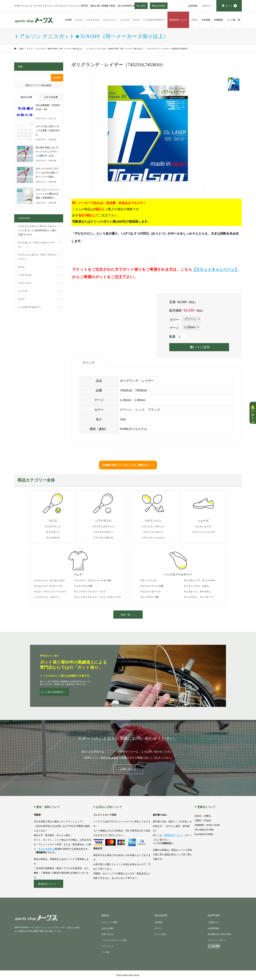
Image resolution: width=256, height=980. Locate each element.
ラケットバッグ (148, 580)
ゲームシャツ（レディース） (49, 586)
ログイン (207, 6)
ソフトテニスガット (103, 532)
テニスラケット (53, 526)
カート (231, 6)
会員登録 (193, 6)
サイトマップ (107, 946)
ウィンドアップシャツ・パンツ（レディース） (98, 597)
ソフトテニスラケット (103, 526)
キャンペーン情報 (109, 922)
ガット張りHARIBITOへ (53, 692)
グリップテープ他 (149, 597)
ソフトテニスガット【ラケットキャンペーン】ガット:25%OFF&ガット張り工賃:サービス (37, 230)
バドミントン (110, 20)
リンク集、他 (233, 20)
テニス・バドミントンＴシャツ (50, 591)
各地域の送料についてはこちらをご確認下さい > (128, 465)
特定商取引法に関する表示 (219, 934)
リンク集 (105, 952)
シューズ (125, 20)
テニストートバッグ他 (152, 586)
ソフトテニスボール (103, 538)
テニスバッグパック (151, 591)
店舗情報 (218, 20)
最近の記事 (26, 97)
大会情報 (206, 20)
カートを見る (160, 934)
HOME (69, 20)
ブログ (194, 20)
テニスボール (53, 538)
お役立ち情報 (107, 928)
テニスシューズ (203, 526)
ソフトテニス (93, 20)
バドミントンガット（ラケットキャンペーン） (37, 257)
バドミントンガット (153, 532)
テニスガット (53, 532)
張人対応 (141, 7)
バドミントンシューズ (203, 532)
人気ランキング (253, 413)
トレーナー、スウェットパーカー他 (92, 580)
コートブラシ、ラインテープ (199, 597)
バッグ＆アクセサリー (154, 20)
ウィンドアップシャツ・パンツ (90, 591)
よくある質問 (214, 946)
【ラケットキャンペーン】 (215, 269)
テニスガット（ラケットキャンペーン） (36, 245)
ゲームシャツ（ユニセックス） (50, 580)
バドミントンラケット (153, 526)
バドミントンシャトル (153, 538)
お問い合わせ (128, 769)
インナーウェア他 (83, 586)
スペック (88, 363)
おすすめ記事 (51, 97)
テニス (79, 20)
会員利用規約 (214, 928)
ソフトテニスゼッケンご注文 (114, 940)
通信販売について (178, 20)
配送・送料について (48, 807)
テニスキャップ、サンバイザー (200, 580)
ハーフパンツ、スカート (47, 597)
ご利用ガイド (214, 922)
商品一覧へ (127, 615)
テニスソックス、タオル (196, 586)
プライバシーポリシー (217, 940)
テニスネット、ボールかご (197, 591)
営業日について (206, 807)
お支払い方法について (109, 807)
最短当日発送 (159, 7)
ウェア (136, 20)
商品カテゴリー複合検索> (39, 85)
